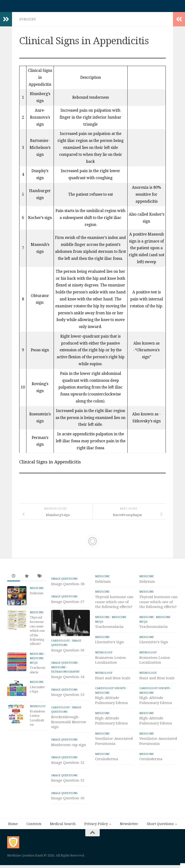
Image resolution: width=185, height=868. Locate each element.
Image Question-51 (68, 783)
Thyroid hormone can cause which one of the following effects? (37, 633)
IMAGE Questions (64, 581)
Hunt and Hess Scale (113, 680)
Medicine (37, 591)
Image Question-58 (68, 586)
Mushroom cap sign (69, 747)
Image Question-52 (68, 765)
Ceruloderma (107, 761)
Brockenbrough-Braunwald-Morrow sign (69, 724)
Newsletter (129, 826)
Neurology (38, 709)
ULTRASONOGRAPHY (65, 674)
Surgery (28, 22)
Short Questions (160, 826)
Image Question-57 (68, 604)
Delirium (37, 596)
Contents (34, 826)
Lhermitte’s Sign (110, 644)
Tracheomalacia (109, 629)
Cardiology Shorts (110, 691)
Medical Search (63, 826)
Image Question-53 (68, 697)
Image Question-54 (68, 679)
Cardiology (60, 643)
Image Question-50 (68, 801)
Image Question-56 (68, 653)
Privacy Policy (96, 826)
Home (13, 826)
